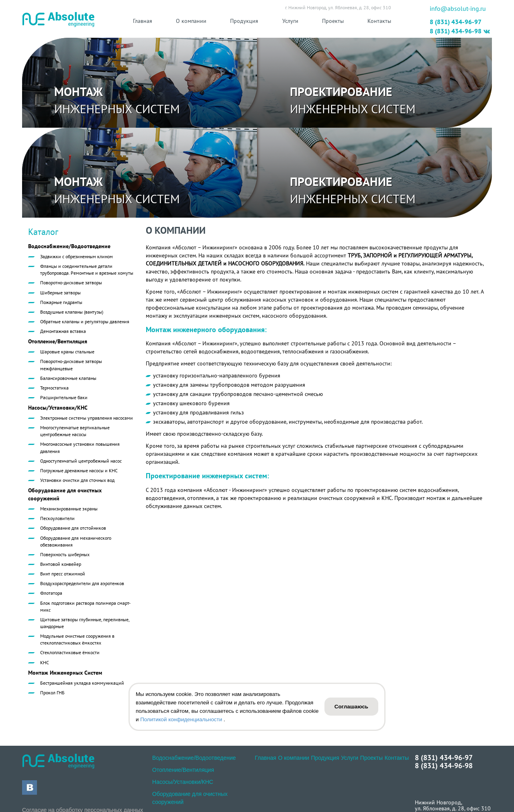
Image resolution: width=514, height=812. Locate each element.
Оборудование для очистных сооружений (65, 494)
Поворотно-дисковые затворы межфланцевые (71, 365)
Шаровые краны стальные (67, 352)
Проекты (333, 21)
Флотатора (51, 593)
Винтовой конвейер (61, 564)
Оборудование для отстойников (73, 528)
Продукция (244, 21)
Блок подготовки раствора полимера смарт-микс (85, 606)
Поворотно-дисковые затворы (71, 283)
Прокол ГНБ (52, 693)
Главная (143, 21)
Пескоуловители (57, 518)
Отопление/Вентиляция (58, 341)
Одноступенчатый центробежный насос (81, 461)
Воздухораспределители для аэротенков (82, 583)
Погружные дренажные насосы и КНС (79, 470)
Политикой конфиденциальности (182, 719)
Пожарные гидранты (61, 302)
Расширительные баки (64, 397)
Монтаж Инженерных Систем (65, 673)
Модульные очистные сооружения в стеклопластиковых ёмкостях (77, 639)
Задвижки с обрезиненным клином (76, 256)
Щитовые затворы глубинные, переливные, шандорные (85, 623)
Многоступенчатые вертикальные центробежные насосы (75, 431)
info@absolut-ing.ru (458, 8)
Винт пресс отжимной (63, 574)
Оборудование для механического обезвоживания (76, 541)
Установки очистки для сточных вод (77, 480)
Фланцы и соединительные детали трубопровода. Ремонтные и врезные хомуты (87, 269)
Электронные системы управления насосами (87, 418)
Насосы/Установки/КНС (58, 408)
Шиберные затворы (60, 293)
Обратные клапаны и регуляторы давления (85, 321)
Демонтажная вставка (63, 331)
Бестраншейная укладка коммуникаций (82, 683)
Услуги (290, 21)
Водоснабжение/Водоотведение (69, 246)
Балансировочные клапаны (68, 378)
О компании (191, 21)
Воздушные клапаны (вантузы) (72, 312)
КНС (45, 662)
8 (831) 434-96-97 (456, 22)
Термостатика (54, 388)
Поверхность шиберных (65, 554)
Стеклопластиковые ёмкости (70, 652)
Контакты (379, 21)
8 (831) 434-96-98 (456, 31)
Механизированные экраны (69, 509)
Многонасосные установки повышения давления (80, 447)
